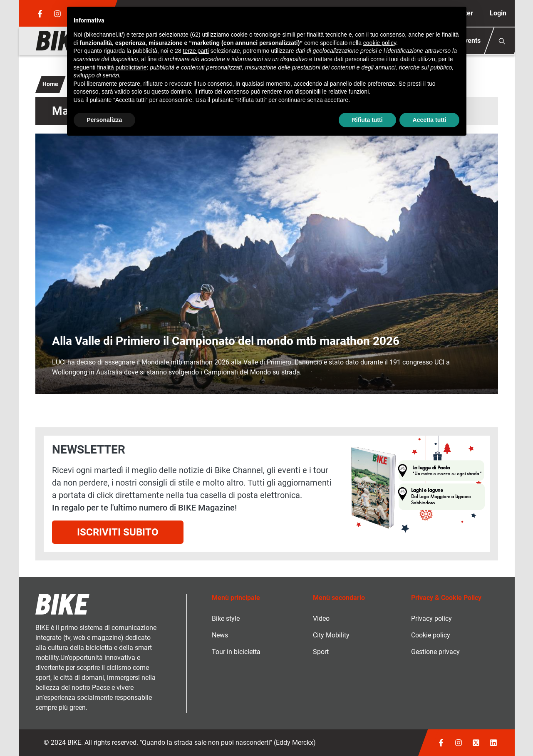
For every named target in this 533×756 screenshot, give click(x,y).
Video (321, 618)
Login (498, 13)
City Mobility (331, 635)
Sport (321, 652)
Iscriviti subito (118, 532)
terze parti (196, 51)
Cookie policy (431, 635)
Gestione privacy (435, 652)
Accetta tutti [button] (430, 120)
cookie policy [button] (380, 43)
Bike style (226, 618)
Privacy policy (431, 618)
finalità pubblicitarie (122, 67)
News (220, 635)
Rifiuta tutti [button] (367, 120)
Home (50, 84)
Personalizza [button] (105, 120)
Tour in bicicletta (236, 652)
